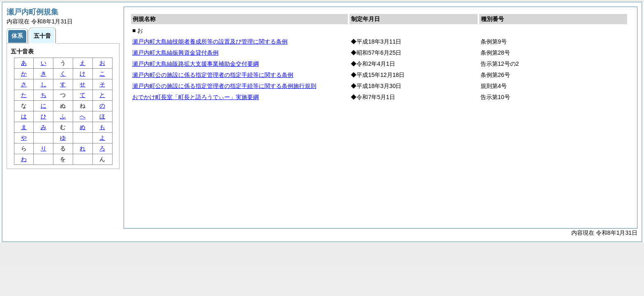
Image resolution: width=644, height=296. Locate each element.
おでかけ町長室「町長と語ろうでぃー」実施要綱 (195, 97)
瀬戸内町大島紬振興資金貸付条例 (175, 53)
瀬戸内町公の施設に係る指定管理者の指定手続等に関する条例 (213, 75)
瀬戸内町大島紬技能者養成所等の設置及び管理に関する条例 (210, 42)
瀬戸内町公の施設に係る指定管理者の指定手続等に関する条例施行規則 (224, 86)
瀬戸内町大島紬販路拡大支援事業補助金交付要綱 (195, 64)
